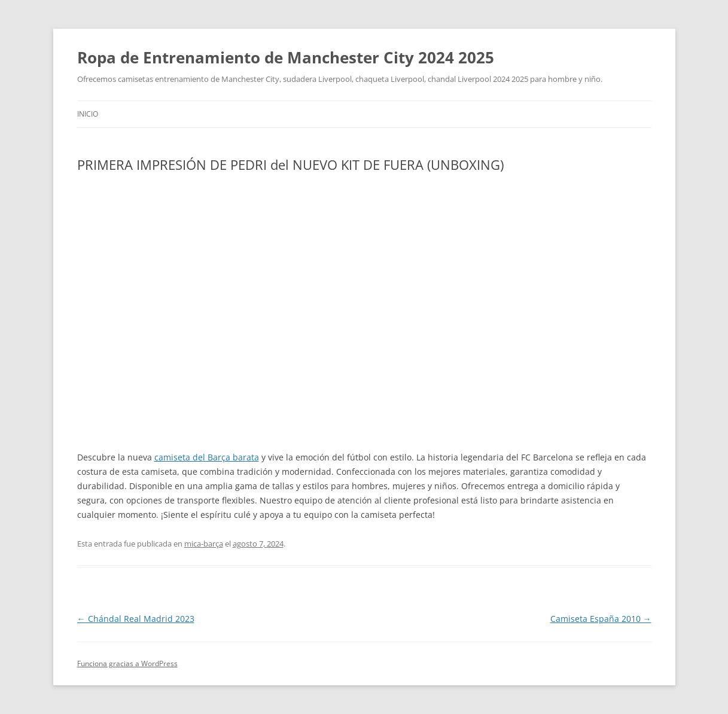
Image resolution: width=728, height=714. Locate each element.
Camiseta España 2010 (601, 619)
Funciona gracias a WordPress (127, 663)
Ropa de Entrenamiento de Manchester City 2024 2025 (286, 57)
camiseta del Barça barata (207, 457)
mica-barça (204, 544)
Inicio (88, 114)
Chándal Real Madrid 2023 (136, 619)
